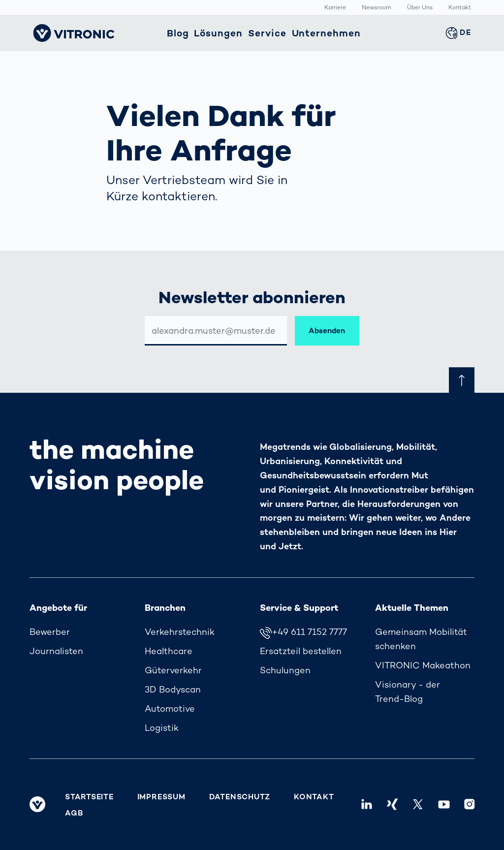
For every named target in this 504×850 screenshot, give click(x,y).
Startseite (89, 797)
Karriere (335, 8)
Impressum (161, 797)
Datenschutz (240, 797)
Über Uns (420, 8)
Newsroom (377, 8)
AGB (74, 813)
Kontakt (460, 8)
